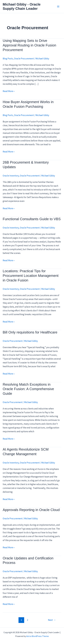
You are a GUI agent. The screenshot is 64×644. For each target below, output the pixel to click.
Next (52, 620)
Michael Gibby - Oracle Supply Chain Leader (22, 6)
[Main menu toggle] (58, 7)
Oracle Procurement (24, 59)
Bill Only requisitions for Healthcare (30, 332)
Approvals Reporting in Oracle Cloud (31, 510)
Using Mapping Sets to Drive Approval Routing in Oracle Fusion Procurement (29, 45)
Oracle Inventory (11, 176)
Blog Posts (8, 59)
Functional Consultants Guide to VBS (32, 219)
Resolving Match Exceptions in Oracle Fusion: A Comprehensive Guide (28, 389)
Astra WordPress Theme (38, 636)
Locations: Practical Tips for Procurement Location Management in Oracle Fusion (31, 276)
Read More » (9, 91)
